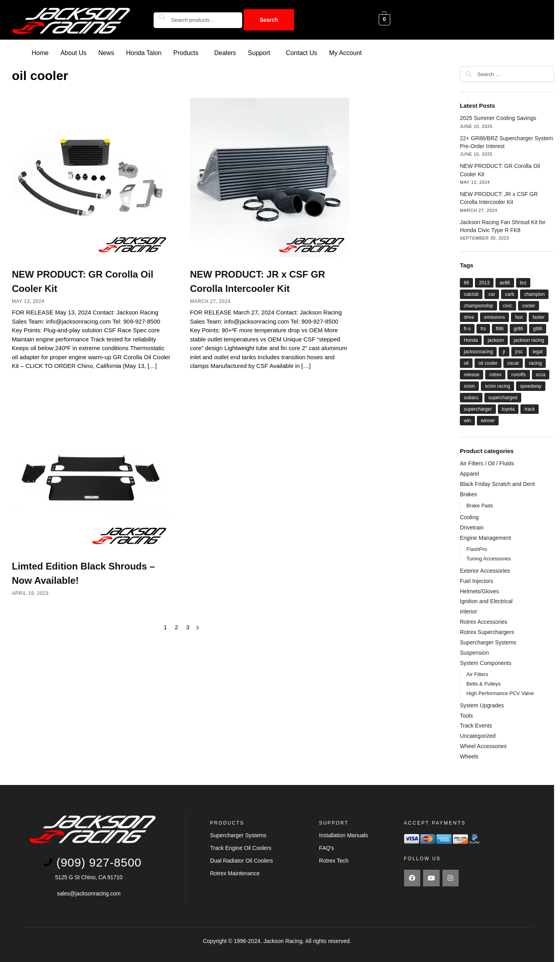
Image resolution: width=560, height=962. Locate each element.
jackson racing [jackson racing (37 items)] (529, 340)
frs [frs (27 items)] (483, 328)
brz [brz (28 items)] (523, 282)
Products (186, 52)
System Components (486, 663)
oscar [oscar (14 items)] (513, 363)
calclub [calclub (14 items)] (471, 294)
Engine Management (485, 537)
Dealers (225, 52)
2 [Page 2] (177, 627)
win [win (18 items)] (467, 420)
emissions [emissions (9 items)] (495, 317)
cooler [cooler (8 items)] (529, 305)
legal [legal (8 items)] (538, 351)
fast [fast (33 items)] (519, 317)
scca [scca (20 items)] (541, 374)
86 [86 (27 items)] (466, 282)
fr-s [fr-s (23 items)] (467, 328)
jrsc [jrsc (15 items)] (519, 351)
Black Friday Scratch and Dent (497, 484)
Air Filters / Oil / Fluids (487, 463)
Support (259, 52)
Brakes (469, 494)
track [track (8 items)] (530, 409)
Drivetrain (472, 527)
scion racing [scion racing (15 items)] (497, 386)
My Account (346, 52)
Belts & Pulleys (484, 683)
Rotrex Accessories (484, 621)
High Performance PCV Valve (500, 693)
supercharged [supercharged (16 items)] (503, 397)
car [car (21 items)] (492, 294)
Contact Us (301, 52)
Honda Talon (144, 52)
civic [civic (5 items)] (508, 305)
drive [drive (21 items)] (469, 317)
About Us (74, 52)
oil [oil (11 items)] (466, 363)
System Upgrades (482, 705)
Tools (466, 715)
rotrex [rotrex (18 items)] (495, 374)
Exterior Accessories (485, 570)
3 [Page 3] (188, 627)
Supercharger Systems (488, 642)
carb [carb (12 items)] (510, 294)
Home (40, 52)
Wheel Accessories (483, 746)
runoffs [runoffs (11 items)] (518, 374)
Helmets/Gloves (479, 591)
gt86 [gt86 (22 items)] (538, 328)
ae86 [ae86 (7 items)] (505, 282)
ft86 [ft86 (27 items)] (500, 328)
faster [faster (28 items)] (539, 317)
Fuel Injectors (476, 581)
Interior (469, 611)
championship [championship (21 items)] (478, 305)
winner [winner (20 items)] (488, 420)
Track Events (476, 725)
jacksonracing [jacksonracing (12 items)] (478, 351)
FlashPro (477, 549)
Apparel (469, 473)
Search (269, 20)
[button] (188, 53)
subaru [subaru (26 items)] (471, 397)
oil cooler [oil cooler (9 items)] (488, 363)
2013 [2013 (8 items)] (484, 282)
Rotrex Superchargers (487, 632)
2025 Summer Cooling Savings (498, 118)
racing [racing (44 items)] (535, 363)
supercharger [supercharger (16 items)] (478, 409)
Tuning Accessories (489, 558)
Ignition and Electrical (486, 601)
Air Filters (477, 674)
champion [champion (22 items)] (534, 294)
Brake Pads (480, 505)
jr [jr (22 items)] (504, 351)
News (106, 52)
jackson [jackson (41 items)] (496, 340)
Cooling (469, 517)
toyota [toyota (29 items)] (508, 409)
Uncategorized (478, 735)
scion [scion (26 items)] (469, 386)
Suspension (474, 652)
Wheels (469, 756)
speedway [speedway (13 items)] (531, 386)
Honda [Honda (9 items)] (471, 340)
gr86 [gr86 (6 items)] (518, 328)
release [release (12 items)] (472, 374)
